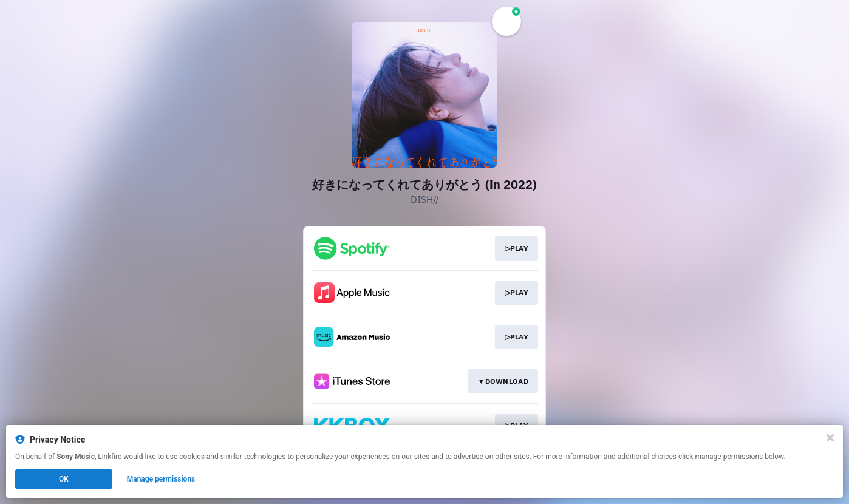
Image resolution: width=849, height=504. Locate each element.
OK (64, 479)
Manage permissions (161, 479)
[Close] (830, 438)
